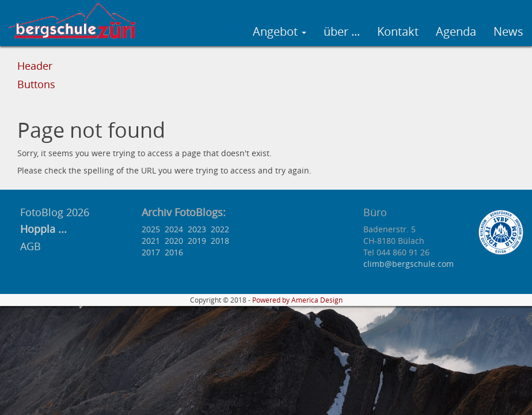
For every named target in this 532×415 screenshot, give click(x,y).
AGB (31, 246)
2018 (220, 241)
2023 (197, 229)
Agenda (456, 31)
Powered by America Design (297, 300)
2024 (174, 229)
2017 (151, 252)
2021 (151, 241)
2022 (220, 229)
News (508, 31)
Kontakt (398, 31)
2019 (197, 241)
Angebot (280, 31)
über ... (342, 31)
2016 (174, 252)
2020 (174, 241)
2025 (151, 229)
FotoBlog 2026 (53, 212)
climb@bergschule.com (409, 264)
